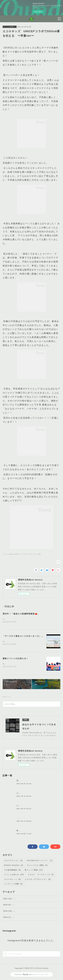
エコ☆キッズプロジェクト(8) (30, 554)
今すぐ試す (38, 12)
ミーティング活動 (13, 885)
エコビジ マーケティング (41, 875)
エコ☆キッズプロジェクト (38, 880)
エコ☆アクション (13, 861)
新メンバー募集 (34, 870)
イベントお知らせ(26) (11, 554)
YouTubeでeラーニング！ (40, 861)
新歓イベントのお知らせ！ (16, 659)
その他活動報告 (13, 870)
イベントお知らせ (10, 27)
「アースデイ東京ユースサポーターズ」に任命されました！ (32, 636)
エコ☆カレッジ (13, 880)
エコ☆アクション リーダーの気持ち (32, 806)
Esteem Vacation (14, 866)
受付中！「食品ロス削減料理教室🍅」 (21, 614)
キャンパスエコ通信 (37, 866)
